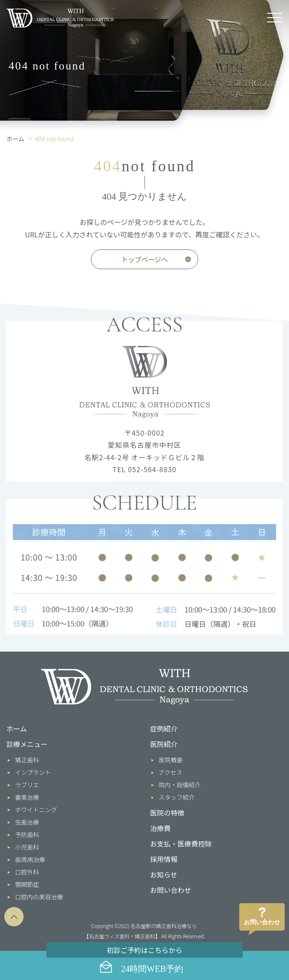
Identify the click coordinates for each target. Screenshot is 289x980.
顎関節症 (27, 884)
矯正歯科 (27, 760)
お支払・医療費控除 (181, 843)
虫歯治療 (27, 822)
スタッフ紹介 (177, 797)
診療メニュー (27, 744)
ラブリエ (27, 785)
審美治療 (27, 797)
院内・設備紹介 (180, 785)
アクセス (170, 772)
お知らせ (164, 874)
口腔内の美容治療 (39, 897)
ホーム (15, 139)
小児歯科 (27, 847)
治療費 (160, 828)
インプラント (33, 772)
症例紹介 (164, 728)
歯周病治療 (30, 859)
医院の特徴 (167, 813)
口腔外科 (27, 872)
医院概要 (171, 760)
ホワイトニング (36, 810)
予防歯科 (27, 834)
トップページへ (144, 259)
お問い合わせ (171, 890)
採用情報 (164, 859)
